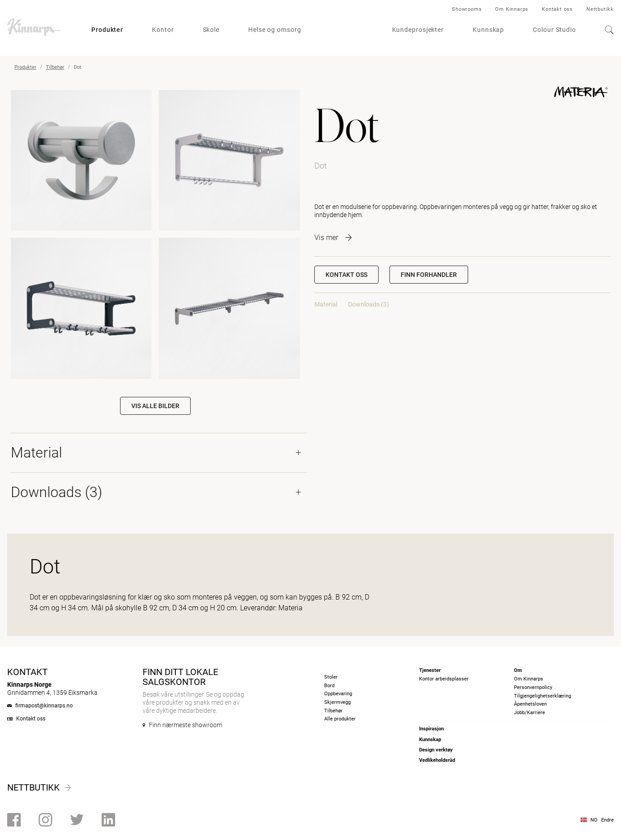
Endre (608, 820)
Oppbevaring (338, 694)
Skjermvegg (337, 702)
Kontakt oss (557, 9)
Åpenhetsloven (530, 704)
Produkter (107, 30)
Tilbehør (55, 67)
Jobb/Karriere (529, 713)
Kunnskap (488, 30)
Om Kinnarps (512, 9)
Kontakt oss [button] (346, 275)
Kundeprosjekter (418, 30)
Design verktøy (436, 750)
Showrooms (467, 9)
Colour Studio (554, 30)
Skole (211, 30)
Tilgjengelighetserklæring (543, 696)
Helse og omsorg (275, 30)
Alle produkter (340, 719)
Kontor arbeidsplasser (444, 679)
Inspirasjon (431, 729)
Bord (329, 686)
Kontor (163, 30)
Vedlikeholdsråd (437, 760)
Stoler (331, 677)
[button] (429, 275)
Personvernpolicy (533, 687)
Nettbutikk (600, 9)
